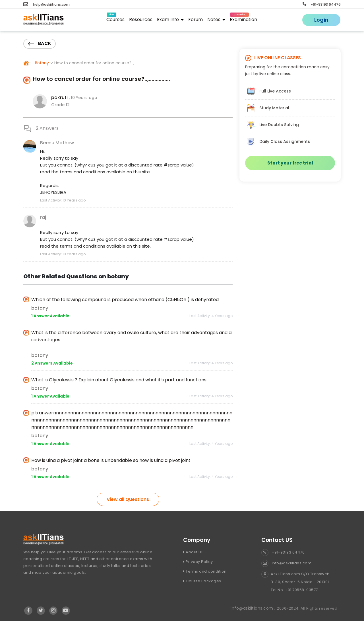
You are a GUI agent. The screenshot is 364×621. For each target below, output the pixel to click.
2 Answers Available (52, 363)
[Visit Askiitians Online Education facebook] (28, 610)
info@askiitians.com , (254, 608)
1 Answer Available (50, 316)
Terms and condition (205, 571)
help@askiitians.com (46, 4)
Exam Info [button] (170, 19)
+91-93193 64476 (322, 4)
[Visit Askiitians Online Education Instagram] (53, 610)
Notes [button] (216, 19)
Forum (196, 19)
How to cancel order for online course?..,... (95, 63)
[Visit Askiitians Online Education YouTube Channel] (66, 610)
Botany (41, 63)
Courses (115, 19)
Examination (243, 19)
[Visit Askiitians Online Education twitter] (41, 610)
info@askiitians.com (286, 563)
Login (321, 20)
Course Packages (202, 581)
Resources (141, 19)
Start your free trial (290, 163)
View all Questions (128, 499)
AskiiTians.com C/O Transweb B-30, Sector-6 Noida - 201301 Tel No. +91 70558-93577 (296, 582)
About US (193, 552)
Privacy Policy (198, 562)
